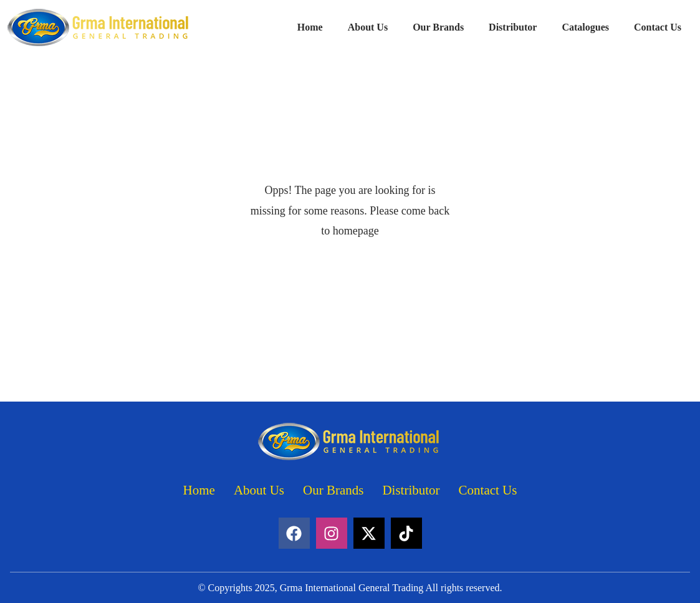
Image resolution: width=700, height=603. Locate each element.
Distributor (513, 27)
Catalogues (585, 27)
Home (310, 27)
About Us (368, 27)
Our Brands (438, 27)
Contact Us (658, 27)
